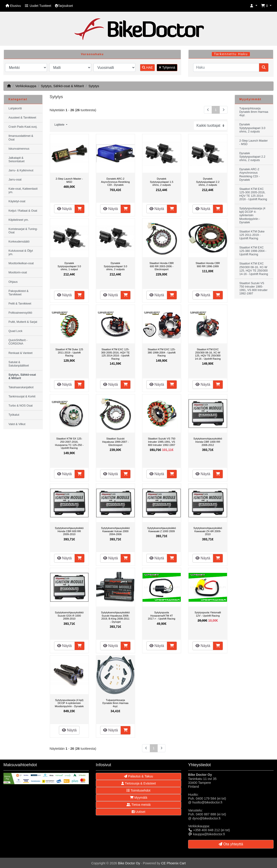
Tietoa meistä (138, 805)
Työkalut (14, 415)
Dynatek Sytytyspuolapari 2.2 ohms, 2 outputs (208, 182)
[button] (254, 6)
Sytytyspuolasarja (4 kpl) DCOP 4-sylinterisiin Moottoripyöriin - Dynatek (69, 703)
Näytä (64, 209)
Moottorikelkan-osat (21, 263)
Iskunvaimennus (19, 149)
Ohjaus (13, 282)
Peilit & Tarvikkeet (20, 304)
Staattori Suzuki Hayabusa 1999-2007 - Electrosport (115, 442)
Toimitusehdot (138, 790)
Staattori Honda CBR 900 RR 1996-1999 (208, 265)
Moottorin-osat (18, 272)
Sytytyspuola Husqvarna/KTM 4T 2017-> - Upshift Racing (162, 616)
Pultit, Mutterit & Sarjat (23, 322)
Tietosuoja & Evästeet (138, 783)
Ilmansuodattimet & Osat (21, 138)
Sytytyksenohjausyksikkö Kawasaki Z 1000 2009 (162, 530)
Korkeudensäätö (19, 242)
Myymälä (139, 798)
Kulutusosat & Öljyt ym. (21, 252)
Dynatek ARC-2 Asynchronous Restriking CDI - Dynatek (115, 182)
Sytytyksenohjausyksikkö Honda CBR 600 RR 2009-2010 (69, 531)
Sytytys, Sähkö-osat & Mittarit (62, 86)
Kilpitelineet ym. (19, 220)
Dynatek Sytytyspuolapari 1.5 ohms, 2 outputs (162, 182)
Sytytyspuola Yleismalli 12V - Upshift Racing (208, 614)
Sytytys (94, 86)
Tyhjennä (167, 67)
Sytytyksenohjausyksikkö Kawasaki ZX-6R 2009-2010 (208, 531)
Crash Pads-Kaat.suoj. (23, 127)
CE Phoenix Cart (173, 863)
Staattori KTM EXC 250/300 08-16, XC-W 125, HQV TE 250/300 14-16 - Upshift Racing (208, 354)
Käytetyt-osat (17, 201)
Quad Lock (15, 331)
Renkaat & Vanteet (21, 353)
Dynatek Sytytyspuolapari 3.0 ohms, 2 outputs (115, 266)
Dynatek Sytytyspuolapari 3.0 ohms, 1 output (69, 266)
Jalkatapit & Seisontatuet (16, 160)
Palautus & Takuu (138, 776)
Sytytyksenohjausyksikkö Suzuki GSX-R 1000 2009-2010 (69, 616)
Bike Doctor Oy (129, 863)
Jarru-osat (15, 180)
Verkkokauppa (26, 86)
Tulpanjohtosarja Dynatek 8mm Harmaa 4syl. (115, 703)
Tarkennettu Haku (231, 54)
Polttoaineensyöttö (20, 313)
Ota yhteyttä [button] (231, 844)
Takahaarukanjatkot (21, 387)
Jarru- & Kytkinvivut (21, 170)
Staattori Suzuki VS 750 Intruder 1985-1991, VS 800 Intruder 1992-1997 (162, 442)
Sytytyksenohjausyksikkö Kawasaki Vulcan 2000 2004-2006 (115, 531)
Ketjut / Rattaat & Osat (23, 211)
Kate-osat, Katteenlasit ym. (23, 190)
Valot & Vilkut (17, 424)
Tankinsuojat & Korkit (22, 396)
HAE (147, 67)
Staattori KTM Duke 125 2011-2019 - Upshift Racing (69, 352)
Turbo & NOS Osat (21, 406)
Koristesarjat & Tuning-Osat (23, 231)
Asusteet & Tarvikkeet (22, 118)
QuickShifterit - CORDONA (18, 342)
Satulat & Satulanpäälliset (19, 364)
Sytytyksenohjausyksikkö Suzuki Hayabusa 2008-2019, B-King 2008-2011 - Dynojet (115, 617)
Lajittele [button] (60, 125)
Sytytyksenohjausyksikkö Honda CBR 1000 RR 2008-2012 (208, 442)
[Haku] (226, 67)
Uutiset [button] (138, 812)
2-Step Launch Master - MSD (69, 180)
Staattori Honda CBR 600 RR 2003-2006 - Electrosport (162, 266)
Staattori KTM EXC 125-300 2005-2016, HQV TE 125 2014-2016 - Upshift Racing (115, 354)
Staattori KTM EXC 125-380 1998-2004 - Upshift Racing (162, 352)
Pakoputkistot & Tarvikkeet (19, 293)
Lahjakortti (15, 108)
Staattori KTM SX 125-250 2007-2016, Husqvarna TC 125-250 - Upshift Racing (69, 443)
